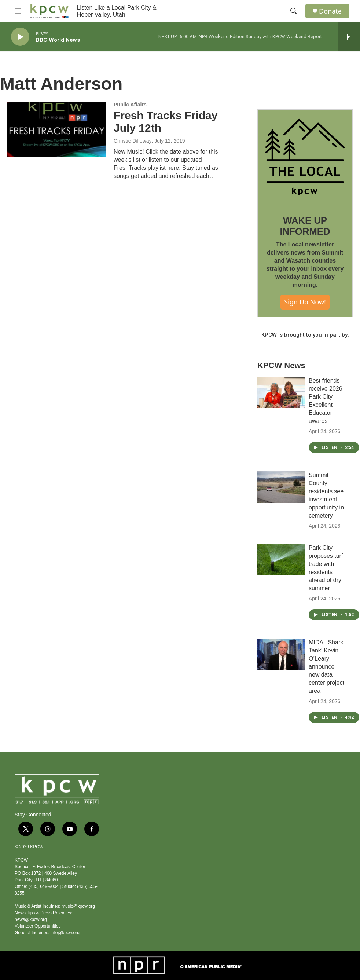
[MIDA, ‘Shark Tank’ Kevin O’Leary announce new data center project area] (281, 654)
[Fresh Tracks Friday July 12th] (57, 129)
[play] (20, 37)
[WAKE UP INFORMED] (305, 157)
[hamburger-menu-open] (18, 11)
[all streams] (349, 37)
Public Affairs (130, 105)
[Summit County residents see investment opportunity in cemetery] (281, 487)
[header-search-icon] (294, 11)
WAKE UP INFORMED (305, 226)
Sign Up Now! (305, 302)
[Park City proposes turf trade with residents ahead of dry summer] (281, 560)
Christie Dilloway (133, 141)
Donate (330, 11)
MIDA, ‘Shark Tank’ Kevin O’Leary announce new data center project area (326, 667)
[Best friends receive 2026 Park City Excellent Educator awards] (281, 392)
